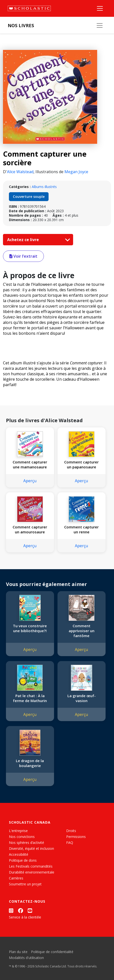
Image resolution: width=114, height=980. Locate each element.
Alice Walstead (20, 172)
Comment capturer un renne (81, 529)
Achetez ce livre (37, 240)
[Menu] (100, 8)
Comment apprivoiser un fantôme (82, 631)
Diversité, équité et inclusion (31, 848)
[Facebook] (21, 911)
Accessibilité (19, 854)
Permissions (76, 837)
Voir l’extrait (23, 256)
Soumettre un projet (25, 884)
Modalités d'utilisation (26, 958)
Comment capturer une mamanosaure (30, 464)
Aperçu (30, 481)
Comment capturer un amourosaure (30, 529)
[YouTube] (30, 911)
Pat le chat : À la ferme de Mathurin (30, 698)
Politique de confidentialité (52, 952)
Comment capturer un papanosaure (81, 464)
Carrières (16, 878)
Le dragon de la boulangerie (30, 763)
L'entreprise (18, 831)
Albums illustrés (44, 187)
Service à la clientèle (25, 917)
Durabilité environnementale (32, 872)
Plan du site (18, 952)
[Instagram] (11, 911)
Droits (71, 831)
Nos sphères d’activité (27, 843)
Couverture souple (29, 197)
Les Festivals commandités (31, 866)
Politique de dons (23, 860)
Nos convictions (22, 837)
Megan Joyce (76, 172)
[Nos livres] (100, 25)
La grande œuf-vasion (82, 698)
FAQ (70, 843)
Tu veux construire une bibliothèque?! (30, 628)
